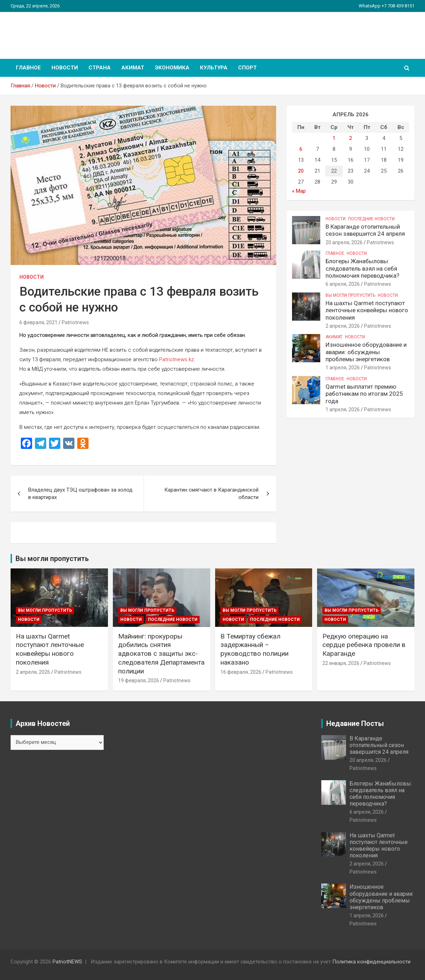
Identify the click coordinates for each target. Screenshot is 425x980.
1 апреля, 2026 (343, 368)
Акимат (133, 68)
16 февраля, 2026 (241, 672)
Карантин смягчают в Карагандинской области (211, 494)
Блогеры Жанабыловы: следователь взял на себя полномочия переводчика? (362, 268)
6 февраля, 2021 (38, 322)
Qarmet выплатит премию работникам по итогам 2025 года (364, 394)
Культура (214, 68)
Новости (65, 68)
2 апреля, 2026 (343, 326)
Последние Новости (371, 219)
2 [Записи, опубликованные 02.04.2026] (351, 138)
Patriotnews (75, 322)
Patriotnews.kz (177, 359)
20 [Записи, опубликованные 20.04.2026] (301, 171)
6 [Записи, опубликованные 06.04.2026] (301, 149)
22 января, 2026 (341, 663)
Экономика (172, 68)
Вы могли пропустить (350, 295)
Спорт (247, 68)
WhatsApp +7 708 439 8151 (387, 6)
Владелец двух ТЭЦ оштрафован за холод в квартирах (80, 494)
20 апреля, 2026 (344, 242)
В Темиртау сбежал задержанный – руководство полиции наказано (254, 649)
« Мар (299, 191)
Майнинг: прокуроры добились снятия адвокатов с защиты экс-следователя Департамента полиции (161, 654)
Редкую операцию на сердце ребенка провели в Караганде (364, 645)
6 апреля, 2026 (343, 284)
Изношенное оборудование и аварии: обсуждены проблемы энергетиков (366, 352)
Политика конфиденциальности (371, 962)
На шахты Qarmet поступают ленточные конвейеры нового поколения (367, 310)
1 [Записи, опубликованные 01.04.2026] (334, 138)
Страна (100, 68)
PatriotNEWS (51, 32)
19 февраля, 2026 (139, 680)
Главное (28, 68)
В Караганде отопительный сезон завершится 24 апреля (365, 230)
